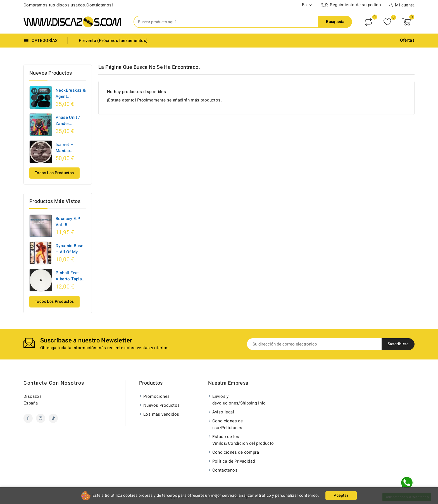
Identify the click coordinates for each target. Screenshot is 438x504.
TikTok (53, 418)
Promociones (156, 396)
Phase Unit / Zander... (68, 120)
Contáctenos (225, 470)
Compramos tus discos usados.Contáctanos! (68, 5)
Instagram (41, 418)
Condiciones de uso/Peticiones (228, 424)
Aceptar (341, 495)
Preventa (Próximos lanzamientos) (113, 41)
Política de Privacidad (234, 461)
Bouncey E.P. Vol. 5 (68, 222)
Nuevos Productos (161, 405)
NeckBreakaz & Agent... (71, 93)
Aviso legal (223, 412)
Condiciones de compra (236, 452)
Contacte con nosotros (54, 383)
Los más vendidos (161, 414)
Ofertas (407, 40)
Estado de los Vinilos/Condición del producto (243, 440)
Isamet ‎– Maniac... (65, 148)
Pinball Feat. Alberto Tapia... (71, 276)
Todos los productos (54, 173)
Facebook (28, 418)
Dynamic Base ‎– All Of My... (70, 249)
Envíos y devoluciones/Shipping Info (239, 400)
